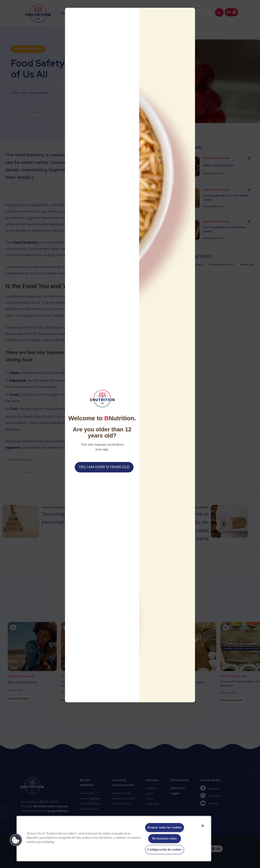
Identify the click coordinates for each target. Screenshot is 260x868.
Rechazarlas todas (165, 838)
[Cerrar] (203, 826)
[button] (16, 840)
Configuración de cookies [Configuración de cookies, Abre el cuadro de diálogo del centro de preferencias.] (165, 850)
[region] (114, 839)
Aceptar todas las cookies (165, 827)
